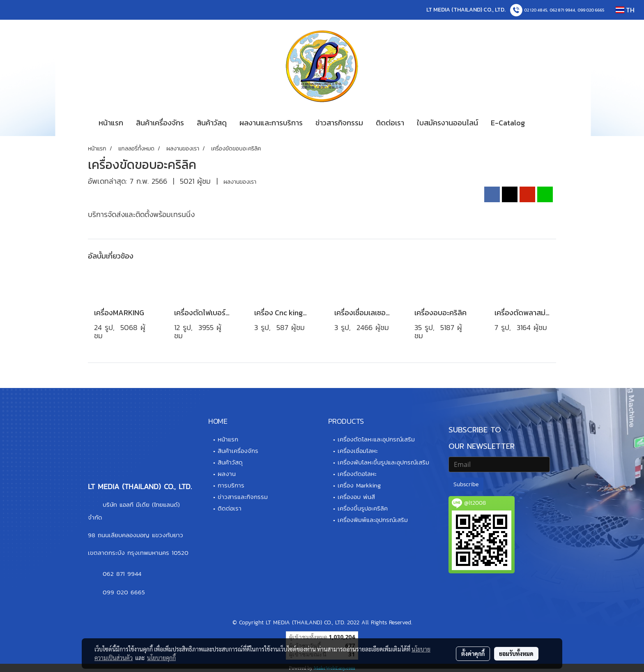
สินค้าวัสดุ (212, 123)
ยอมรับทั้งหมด (516, 654)
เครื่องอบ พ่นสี (356, 497)
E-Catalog (508, 123)
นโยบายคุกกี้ (161, 658)
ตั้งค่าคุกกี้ (473, 654)
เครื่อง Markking (359, 485)
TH (625, 10)
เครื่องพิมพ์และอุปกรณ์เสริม (373, 520)
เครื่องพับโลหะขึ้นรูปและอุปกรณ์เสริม (383, 462)
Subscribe (466, 484)
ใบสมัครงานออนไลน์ (447, 123)
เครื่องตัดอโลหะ (357, 474)
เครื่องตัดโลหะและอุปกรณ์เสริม (376, 439)
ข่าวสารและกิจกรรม (243, 497)
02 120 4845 (536, 10)
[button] (543, 123)
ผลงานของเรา (240, 182)
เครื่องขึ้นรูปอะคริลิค (363, 508)
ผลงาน (227, 474)
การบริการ (231, 485)
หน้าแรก (111, 123)
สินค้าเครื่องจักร (160, 123)
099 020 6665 (591, 10)
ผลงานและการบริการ (271, 123)
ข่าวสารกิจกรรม (339, 123)
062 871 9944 (562, 10)
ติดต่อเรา (390, 123)
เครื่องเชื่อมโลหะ (358, 451)
